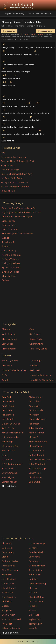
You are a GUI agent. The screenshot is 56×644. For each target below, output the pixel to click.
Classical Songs (9, 339)
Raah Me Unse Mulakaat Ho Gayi (17, 161)
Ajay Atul (6, 397)
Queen (5, 606)
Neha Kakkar (8, 451)
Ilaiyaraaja (34, 424)
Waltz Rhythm (9, 334)
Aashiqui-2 (35, 370)
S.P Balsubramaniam (12, 464)
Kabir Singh (35, 361)
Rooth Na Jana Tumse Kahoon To (19, 208)
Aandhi (5, 380)
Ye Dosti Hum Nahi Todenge (15, 187)
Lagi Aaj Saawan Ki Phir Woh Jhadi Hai (21, 212)
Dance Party (36, 339)
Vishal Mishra (35, 477)
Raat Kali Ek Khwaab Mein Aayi (16, 174)
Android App (38, 34)
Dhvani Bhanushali (11, 424)
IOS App (25, 34)
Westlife (33, 628)
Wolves (5, 238)
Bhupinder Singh (37, 419)
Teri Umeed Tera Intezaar (13, 157)
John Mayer (35, 575)
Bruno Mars (8, 552)
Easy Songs (8, 344)
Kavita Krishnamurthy (13, 433)
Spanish (31, 14)
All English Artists (11, 633)
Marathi (39, 14)
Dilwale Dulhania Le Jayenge (15, 370)
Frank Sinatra (9, 566)
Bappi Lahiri (8, 419)
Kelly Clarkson (9, 579)
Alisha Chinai (35, 397)
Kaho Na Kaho (9, 225)
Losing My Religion (11, 263)
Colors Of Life (36, 344)
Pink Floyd (7, 602)
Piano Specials (9, 349)
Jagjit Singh (8, 428)
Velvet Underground (12, 628)
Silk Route (34, 615)
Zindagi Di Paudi (10, 272)
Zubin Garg (34, 482)
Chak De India (9, 276)
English (8, 14)
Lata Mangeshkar (11, 437)
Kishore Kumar (36, 433)
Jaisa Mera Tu (9, 242)
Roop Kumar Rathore (40, 460)
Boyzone (33, 548)
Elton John (34, 557)
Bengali (23, 14)
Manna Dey (35, 437)
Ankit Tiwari (8, 406)
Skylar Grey (34, 619)
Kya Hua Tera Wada (12, 268)
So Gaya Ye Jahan (11, 259)
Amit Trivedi (35, 401)
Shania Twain (9, 615)
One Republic (9, 597)
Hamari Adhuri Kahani (41, 375)
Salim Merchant (37, 464)
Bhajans (6, 329)
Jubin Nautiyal (36, 428)
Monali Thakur (36, 446)
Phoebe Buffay (36, 597)
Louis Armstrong (37, 584)
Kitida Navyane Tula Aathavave (17, 234)
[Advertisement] (29, 302)
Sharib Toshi (8, 469)
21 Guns (6, 246)
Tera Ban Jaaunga (10, 170)
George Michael (37, 566)
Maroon (33, 588)
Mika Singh (7, 442)
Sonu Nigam (8, 477)
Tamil (15, 14)
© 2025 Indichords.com (28, 641)
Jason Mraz (7, 575)
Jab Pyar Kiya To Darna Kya (14, 182)
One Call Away (9, 251)
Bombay (34, 365)
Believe (5, 280)
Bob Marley (8, 548)
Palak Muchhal (36, 451)
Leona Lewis (8, 584)
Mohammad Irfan (38, 442)
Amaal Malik (8, 401)
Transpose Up (9, 31)
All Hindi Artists (10, 486)
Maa (3, 153)
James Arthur (36, 570)
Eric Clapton (35, 561)
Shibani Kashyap (37, 469)
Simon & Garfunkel (11, 619)
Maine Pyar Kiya (10, 361)
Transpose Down (45, 31)
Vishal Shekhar (9, 482)
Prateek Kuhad (36, 455)
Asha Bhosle (8, 415)
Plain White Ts (36, 602)
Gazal (32, 329)
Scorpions (7, 610)
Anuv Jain (7, 410)
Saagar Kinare (8, 166)
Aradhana (7, 365)
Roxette (33, 606)
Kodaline (33, 579)
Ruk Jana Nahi (8, 191)
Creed (5, 557)
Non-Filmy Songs (38, 349)
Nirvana (33, 593)
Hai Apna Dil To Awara (12, 178)
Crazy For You (9, 221)
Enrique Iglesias (10, 561)
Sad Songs (35, 334)
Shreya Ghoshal (10, 473)
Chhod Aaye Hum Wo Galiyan (17, 217)
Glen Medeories (10, 570)
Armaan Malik (36, 410)
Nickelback (7, 593)
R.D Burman (8, 460)
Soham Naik (35, 473)
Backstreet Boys (37, 543)
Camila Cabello (36, 552)
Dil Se (5, 375)
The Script (7, 624)
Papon (5, 455)
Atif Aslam (34, 415)
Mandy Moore (9, 588)
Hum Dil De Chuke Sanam (43, 380)
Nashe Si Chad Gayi (12, 255)
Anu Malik (34, 406)
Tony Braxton (35, 624)
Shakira (33, 610)
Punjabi (48, 14)
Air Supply (7, 543)
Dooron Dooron (10, 229)
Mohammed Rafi (10, 446)
